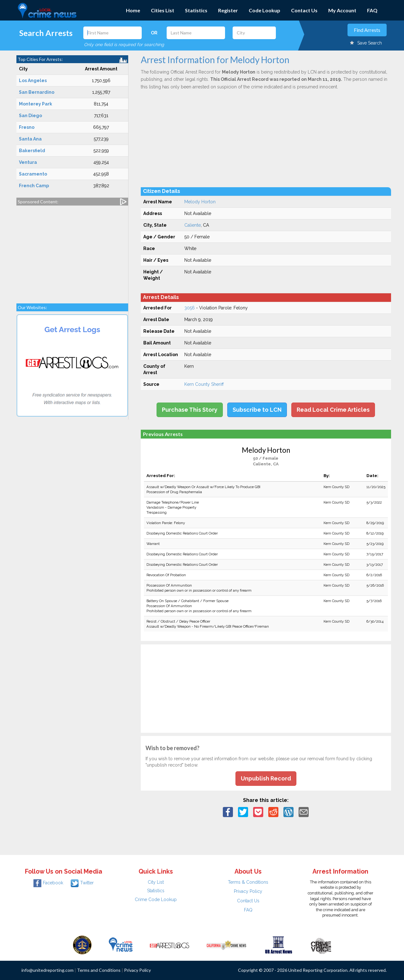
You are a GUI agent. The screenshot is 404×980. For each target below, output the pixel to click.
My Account (342, 10)
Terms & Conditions (248, 882)
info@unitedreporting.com (48, 970)
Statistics (196, 10)
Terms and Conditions (99, 970)
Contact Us (304, 10)
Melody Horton (200, 202)
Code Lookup (264, 10)
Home (133, 10)
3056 (190, 308)
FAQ (372, 10)
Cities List (163, 10)
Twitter (82, 883)
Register (228, 10)
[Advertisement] (72, 251)
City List (156, 882)
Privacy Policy (248, 891)
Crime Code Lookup (156, 899)
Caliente (193, 225)
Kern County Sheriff (204, 384)
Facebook (48, 883)
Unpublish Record (266, 778)
